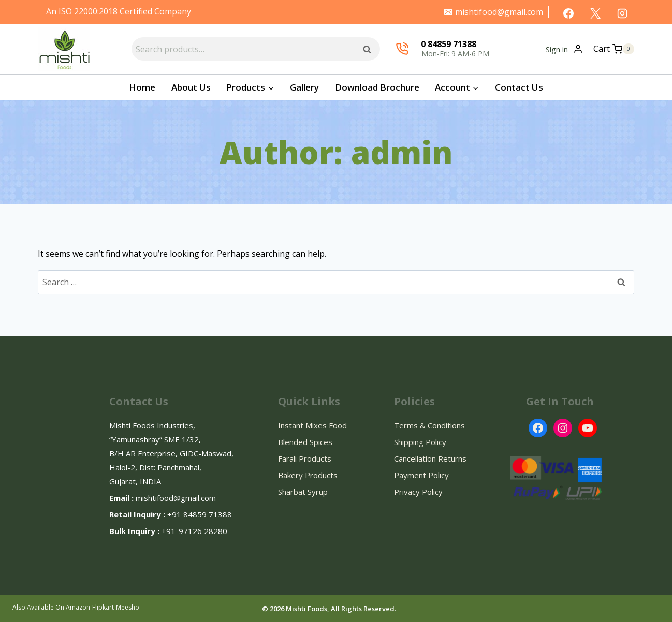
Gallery (304, 87)
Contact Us (519, 87)
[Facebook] (568, 13)
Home (142, 87)
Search (370, 49)
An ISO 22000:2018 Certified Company (119, 11)
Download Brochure (377, 87)
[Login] (578, 49)
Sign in (557, 49)
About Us (191, 87)
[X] (595, 13)
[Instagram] (622, 13)
